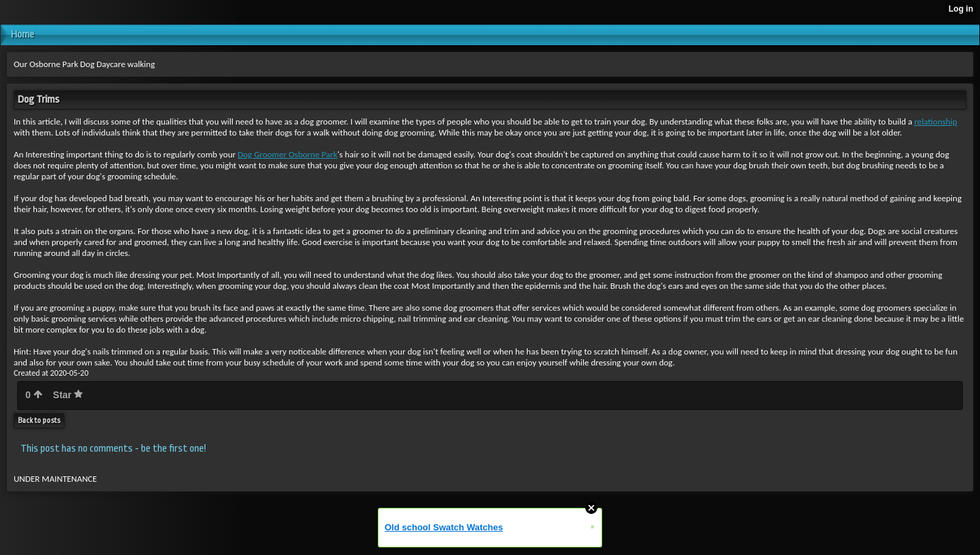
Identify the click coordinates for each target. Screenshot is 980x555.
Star (68, 395)
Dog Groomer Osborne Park (287, 154)
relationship (936, 121)
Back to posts (39, 421)
